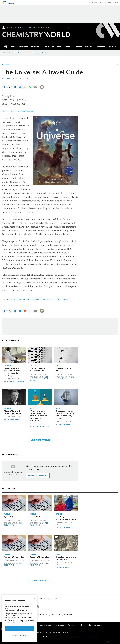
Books (36, 299)
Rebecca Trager (41, 427)
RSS (55, 599)
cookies (94, 637)
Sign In (9, 28)
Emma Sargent (12, 79)
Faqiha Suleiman (15, 382)
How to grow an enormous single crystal (66, 518)
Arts (13, 299)
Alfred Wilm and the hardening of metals (13, 412)
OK (19, 629)
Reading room (34, 53)
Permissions (68, 615)
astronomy (24, 299)
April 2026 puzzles (12, 517)
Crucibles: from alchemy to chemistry (66, 558)
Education (103, 3)
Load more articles (40, 440)
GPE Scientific (39, 378)
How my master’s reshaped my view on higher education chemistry (13, 372)
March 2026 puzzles (39, 517)
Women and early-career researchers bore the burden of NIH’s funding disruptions (38, 416)
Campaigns (59, 625)
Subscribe (31, 28)
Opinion (7, 365)
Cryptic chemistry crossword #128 (37, 370)
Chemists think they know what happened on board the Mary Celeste (65, 415)
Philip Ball (64, 568)
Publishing (93, 3)
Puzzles (45, 53)
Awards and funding (76, 625)
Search (68, 28)
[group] (112, 47)
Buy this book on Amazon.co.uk (18, 111)
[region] (19, 618)
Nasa (66, 299)
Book (58, 554)
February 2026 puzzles (14, 557)
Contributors (45, 599)
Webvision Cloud (113, 642)
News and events (44, 625)
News (32, 408)
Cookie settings (20, 635)
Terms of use (43, 615)
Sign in (31, 476)
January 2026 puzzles (39, 557)
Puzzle (33, 365)
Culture (6, 65)
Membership (113, 3)
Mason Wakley (66, 424)
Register (19, 28)
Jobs (25, 53)
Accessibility (56, 615)
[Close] (34, 598)
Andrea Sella (14, 420)
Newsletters (16, 53)
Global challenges (95, 625)
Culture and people (51, 299)
